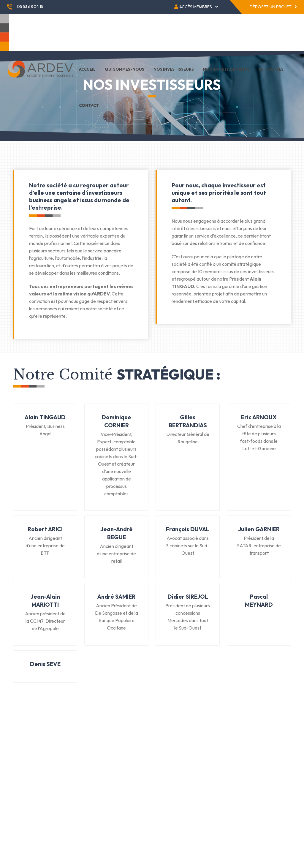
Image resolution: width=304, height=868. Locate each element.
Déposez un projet (273, 7)
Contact (89, 105)
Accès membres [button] (196, 7)
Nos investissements (226, 69)
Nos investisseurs (174, 69)
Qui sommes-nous (125, 69)
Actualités (271, 69)
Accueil (87, 69)
